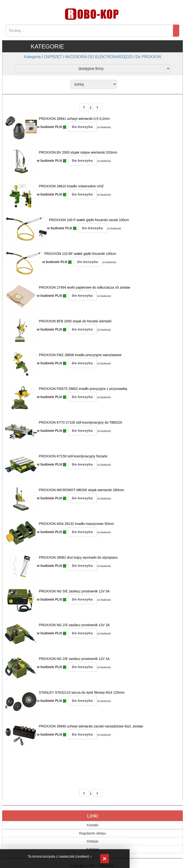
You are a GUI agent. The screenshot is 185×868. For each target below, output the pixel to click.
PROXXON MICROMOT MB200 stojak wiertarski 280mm (81, 490)
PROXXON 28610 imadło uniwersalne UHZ (71, 186)
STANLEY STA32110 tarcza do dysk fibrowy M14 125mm (82, 692)
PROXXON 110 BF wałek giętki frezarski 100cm (80, 254)
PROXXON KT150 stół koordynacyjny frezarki (73, 456)
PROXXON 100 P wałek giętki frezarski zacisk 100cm (89, 220)
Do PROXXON (148, 57)
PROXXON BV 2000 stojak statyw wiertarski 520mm (78, 152)
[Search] (89, 31)
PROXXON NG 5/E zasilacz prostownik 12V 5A (74, 591)
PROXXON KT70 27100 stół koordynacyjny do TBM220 (80, 422)
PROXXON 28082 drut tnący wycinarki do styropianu (78, 557)
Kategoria (32, 57)
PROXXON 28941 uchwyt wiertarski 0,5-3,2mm (74, 119)
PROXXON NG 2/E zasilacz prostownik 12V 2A (74, 659)
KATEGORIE (47, 46)
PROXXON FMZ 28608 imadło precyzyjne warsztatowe (80, 355)
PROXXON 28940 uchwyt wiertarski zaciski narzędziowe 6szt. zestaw (91, 726)
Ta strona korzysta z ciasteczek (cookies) (58, 856)
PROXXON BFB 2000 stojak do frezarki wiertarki (75, 321)
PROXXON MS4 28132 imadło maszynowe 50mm (76, 524)
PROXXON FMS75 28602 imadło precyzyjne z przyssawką (83, 389)
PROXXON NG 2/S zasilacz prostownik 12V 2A (74, 625)
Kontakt (92, 825)
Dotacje (92, 841)
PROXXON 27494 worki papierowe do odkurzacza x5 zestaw (84, 287)
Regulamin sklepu (92, 833)
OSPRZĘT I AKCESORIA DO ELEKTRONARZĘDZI (88, 57)
